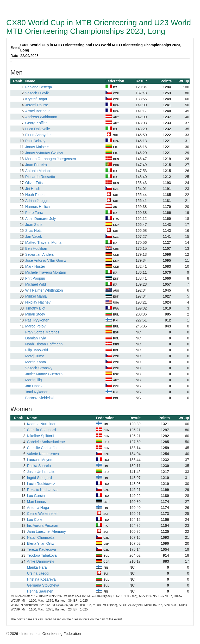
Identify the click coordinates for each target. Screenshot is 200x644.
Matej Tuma (35, 356)
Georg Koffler (36, 123)
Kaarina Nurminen (42, 424)
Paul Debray (35, 141)
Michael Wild (36, 284)
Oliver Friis (34, 183)
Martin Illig (34, 380)
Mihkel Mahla (36, 296)
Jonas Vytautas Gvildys (44, 153)
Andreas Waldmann (41, 117)
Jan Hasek (34, 386)
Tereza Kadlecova (41, 549)
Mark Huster (35, 266)
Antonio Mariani (38, 171)
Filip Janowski (37, 350)
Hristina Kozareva (41, 579)
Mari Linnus (36, 502)
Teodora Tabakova (42, 555)
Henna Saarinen (40, 591)
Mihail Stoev (35, 314)
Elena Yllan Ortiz (40, 543)
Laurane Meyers (40, 460)
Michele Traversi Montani (46, 272)
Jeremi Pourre (37, 105)
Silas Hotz (33, 231)
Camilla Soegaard (41, 430)
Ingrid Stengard (39, 478)
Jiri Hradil (33, 189)
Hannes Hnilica (37, 207)
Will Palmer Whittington (44, 290)
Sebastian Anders (40, 254)
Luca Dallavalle (38, 129)
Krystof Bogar (36, 99)
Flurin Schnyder (38, 135)
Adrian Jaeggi (36, 201)
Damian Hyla (36, 338)
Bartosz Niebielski (40, 398)
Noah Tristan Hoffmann (44, 344)
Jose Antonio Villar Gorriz (46, 260)
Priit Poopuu (35, 278)
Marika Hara (37, 567)
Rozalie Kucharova (42, 490)
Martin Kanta (36, 362)
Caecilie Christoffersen (45, 448)
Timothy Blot (35, 308)
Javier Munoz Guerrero (44, 374)
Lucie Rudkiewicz (41, 484)
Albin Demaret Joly (41, 219)
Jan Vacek (34, 236)
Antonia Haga (38, 508)
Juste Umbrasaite (41, 472)
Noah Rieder (36, 195)
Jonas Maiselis (37, 147)
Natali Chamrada (40, 537)
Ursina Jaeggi (38, 573)
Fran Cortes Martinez (42, 332)
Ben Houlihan (36, 248)
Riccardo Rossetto (40, 177)
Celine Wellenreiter (42, 514)
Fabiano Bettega (39, 87)
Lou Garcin (36, 496)
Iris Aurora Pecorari (42, 525)
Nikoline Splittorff (40, 436)
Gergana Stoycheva (43, 585)
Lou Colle (35, 520)
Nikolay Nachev (38, 302)
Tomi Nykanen (37, 392)
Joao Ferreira (36, 165)
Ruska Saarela (39, 466)
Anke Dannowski (40, 561)
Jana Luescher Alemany (46, 531)
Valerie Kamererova (43, 454)
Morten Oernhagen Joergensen (51, 159)
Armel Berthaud (38, 111)
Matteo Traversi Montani (45, 242)
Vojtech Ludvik (37, 93)
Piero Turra (34, 213)
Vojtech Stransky (39, 368)
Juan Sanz (34, 225)
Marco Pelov (35, 326)
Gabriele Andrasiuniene (46, 442)
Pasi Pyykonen (37, 320)
